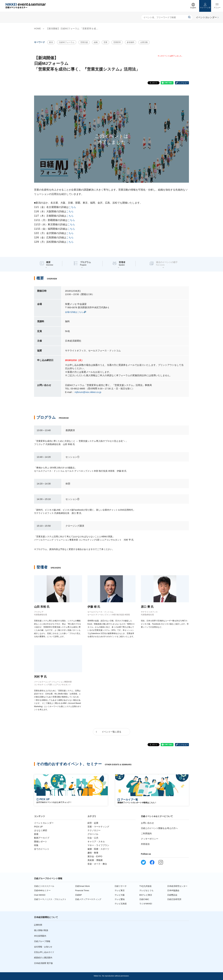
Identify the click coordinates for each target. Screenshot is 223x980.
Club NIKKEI (40, 895)
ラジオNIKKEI (146, 904)
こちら (72, 207)
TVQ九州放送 (145, 886)
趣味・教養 (93, 853)
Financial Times (82, 890)
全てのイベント (42, 849)
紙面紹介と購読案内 (43, 958)
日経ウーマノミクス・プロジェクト (50, 899)
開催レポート (41, 842)
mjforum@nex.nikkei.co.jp (88, 392)
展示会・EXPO (95, 856)
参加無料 (131, 42)
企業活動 (144, 42)
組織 (96, 42)
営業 (105, 42)
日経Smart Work (82, 886)
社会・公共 (93, 838)
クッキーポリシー (150, 839)
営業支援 (84, 42)
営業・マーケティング (98, 827)
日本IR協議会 (173, 890)
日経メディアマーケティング (88, 899)
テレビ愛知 (120, 899)
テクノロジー (94, 830)
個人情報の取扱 (41, 930)
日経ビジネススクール (44, 886)
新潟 (51, 42)
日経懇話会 (172, 895)
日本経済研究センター (177, 886)
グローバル (93, 834)
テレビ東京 (120, 890)
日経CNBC (144, 899)
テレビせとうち (146, 890)
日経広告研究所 (174, 899)
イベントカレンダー (44, 823)
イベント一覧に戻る (111, 732)
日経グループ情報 (42, 941)
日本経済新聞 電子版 (43, 963)
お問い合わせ (147, 823)
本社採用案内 (40, 936)
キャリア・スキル (96, 842)
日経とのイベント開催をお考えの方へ (159, 828)
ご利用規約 (146, 833)
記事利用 (38, 925)
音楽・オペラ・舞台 (97, 864)
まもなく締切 (41, 830)
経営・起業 (93, 823)
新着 (36, 834)
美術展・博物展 (95, 860)
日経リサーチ (121, 886)
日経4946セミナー (42, 890)
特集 (36, 845)
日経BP (78, 895)
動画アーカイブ (42, 838)
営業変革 (117, 42)
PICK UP (38, 827)
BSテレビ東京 (146, 895)
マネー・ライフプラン (98, 845)
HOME (37, 29)
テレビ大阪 (120, 895)
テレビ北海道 (121, 904)
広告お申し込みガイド (44, 952)
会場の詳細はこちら (74, 312)
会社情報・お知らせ (43, 947)
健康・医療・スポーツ (98, 849)
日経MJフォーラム (67, 42)
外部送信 (145, 844)
